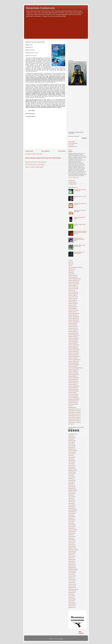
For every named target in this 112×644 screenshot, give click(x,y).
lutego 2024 (71, 484)
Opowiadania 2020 (72, 184)
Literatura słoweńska (73, 381)
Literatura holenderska (73, 318)
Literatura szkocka (72, 384)
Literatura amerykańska (73, 279)
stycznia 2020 (71, 564)
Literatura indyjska (72, 323)
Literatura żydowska (72, 404)
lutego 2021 (71, 543)
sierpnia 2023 (71, 493)
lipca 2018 (70, 594)
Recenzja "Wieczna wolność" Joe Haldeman (80, 190)
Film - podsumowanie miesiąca (75, 267)
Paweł (71, 152)
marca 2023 (71, 502)
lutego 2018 (71, 602)
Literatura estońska (72, 303)
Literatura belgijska (72, 285)
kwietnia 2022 (71, 520)
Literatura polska (72, 366)
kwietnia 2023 (71, 500)
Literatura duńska (72, 300)
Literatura (70, 274)
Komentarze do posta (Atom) (36, 154)
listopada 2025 (71, 449)
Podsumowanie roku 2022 (74, 417)
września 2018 (71, 591)
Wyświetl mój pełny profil (73, 177)
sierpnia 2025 (71, 454)
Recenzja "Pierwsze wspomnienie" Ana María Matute (79, 239)
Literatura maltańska (73, 346)
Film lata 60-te (71, 269)
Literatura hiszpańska (73, 317)
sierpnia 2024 (71, 474)
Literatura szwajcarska (73, 386)
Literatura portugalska (73, 370)
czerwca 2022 (71, 517)
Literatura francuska (72, 310)
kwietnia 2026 (71, 441)
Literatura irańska (72, 325)
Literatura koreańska (73, 340)
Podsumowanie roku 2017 (74, 409)
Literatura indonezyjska (73, 322)
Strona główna (45, 151)
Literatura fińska (72, 308)
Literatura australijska (73, 282)
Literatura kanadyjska (73, 335)
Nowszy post (29, 151)
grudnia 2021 (71, 526)
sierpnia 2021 (71, 533)
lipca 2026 (70, 436)
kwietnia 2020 (71, 560)
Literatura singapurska (73, 378)
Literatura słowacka (72, 379)
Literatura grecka (72, 312)
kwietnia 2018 (71, 599)
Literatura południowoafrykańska (75, 368)
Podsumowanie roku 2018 (74, 411)
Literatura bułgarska (72, 294)
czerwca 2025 (71, 457)
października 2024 (72, 470)
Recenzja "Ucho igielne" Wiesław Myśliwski (34, 167)
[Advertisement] (56, 27)
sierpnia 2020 (71, 553)
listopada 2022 (71, 508)
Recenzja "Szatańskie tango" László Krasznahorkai (36, 162)
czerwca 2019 (71, 576)
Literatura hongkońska (73, 320)
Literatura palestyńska (73, 363)
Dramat (70, 264)
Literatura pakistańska (73, 361)
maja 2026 (71, 439)
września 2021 (71, 531)
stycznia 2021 (71, 545)
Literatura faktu (71, 305)
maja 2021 (71, 538)
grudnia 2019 (71, 566)
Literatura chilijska (72, 295)
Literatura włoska (72, 402)
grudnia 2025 (71, 447)
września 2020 (71, 551)
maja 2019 (71, 578)
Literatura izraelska (72, 330)
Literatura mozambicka (73, 353)
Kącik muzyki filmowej (73, 143)
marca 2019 (71, 581)
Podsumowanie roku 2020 (74, 414)
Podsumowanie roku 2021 (74, 416)
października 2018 (72, 589)
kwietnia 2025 (71, 461)
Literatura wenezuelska (73, 399)
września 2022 (71, 512)
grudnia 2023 (71, 487)
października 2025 (72, 451)
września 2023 (71, 492)
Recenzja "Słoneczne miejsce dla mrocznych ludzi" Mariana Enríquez (43, 158)
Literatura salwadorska (73, 374)
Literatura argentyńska (73, 280)
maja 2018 (71, 597)
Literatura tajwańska (73, 389)
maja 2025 (71, 459)
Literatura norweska (72, 358)
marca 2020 (71, 561)
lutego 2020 (71, 563)
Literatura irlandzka (72, 327)
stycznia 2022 (71, 525)
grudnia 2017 (71, 606)
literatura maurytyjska (73, 348)
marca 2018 (71, 601)
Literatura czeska (72, 299)
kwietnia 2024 (71, 480)
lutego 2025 (71, 464)
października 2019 (72, 569)
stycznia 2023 (71, 505)
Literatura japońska (72, 333)
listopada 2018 (71, 588)
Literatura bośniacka (73, 287)
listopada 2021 (71, 528)
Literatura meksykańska (73, 350)
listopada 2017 (71, 607)
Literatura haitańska (72, 315)
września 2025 (71, 452)
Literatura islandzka (72, 328)
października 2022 (72, 510)
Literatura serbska (72, 376)
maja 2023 (71, 498)
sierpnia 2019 (71, 573)
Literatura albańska (72, 275)
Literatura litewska (72, 343)
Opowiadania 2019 (72, 182)
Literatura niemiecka (73, 355)
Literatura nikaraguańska (73, 356)
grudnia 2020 (71, 546)
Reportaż (70, 424)
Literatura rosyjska (72, 371)
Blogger (61, 639)
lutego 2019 (71, 583)
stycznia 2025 (71, 465)
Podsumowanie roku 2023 (74, 419)
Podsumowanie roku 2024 (74, 421)
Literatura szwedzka (72, 388)
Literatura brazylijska (73, 289)
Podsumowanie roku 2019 (74, 412)
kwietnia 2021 (71, 540)
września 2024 (71, 472)
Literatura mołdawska (73, 351)
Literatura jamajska (72, 332)
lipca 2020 (70, 555)
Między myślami (72, 142)
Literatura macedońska (73, 345)
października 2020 (72, 550)
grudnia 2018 (71, 586)
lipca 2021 (70, 535)
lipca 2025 (70, 456)
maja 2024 (71, 479)
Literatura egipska (72, 302)
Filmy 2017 (71, 270)
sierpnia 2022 (71, 513)
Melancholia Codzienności (40, 8)
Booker (70, 262)
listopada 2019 (71, 568)
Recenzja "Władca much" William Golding (79, 253)
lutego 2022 (71, 523)
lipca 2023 (70, 495)
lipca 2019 (70, 574)
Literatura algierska (72, 277)
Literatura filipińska (72, 307)
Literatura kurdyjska (72, 341)
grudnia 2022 (71, 507)
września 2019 (71, 571)
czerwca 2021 (71, 536)
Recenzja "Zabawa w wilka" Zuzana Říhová (80, 246)
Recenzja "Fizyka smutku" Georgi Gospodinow (35, 165)
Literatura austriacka (73, 284)
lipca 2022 (70, 515)
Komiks (70, 272)
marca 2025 (71, 462)
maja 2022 (71, 518)
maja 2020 (71, 558)
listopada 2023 (71, 489)
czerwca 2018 (71, 596)
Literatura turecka (72, 393)
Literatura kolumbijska (73, 338)
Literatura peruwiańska (73, 365)
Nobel (70, 406)
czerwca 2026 (71, 437)
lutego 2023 (71, 503)
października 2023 (72, 490)
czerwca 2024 (71, 477)
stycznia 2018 (71, 604)
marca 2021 (71, 541)
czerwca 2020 (71, 556)
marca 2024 (71, 482)
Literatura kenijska (72, 337)
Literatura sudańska (72, 383)
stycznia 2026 (71, 446)
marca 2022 (71, 522)
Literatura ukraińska (72, 396)
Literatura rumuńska (72, 373)
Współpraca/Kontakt (73, 147)
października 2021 (72, 530)
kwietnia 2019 (71, 579)
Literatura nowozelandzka (74, 360)
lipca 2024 (70, 475)
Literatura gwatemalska (73, 313)
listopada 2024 (71, 469)
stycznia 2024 (71, 485)
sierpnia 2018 (71, 593)
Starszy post (62, 151)
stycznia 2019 (71, 584)
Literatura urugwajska (73, 398)
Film (69, 266)
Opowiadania (71, 407)
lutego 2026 (71, 444)
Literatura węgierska (73, 401)
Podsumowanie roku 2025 (74, 422)
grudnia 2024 (71, 467)
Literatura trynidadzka (73, 391)
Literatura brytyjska (72, 292)
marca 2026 (71, 442)
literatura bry (71, 290)
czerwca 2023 (71, 497)
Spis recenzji (71, 145)
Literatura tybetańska (73, 394)
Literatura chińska (72, 297)
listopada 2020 (71, 548)
